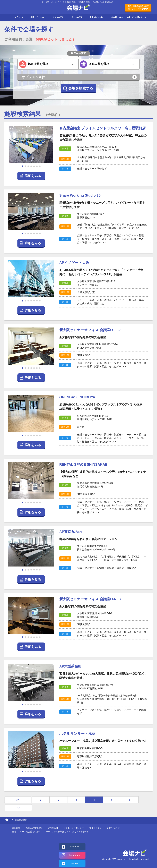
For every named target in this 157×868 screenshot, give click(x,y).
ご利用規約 (53, 828)
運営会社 (16, 828)
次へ (18, 808)
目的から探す (77, 17)
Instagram (75, 855)
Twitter (75, 863)
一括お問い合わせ (117, 17)
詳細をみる (33, 176)
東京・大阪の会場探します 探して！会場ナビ (67, 832)
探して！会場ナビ (138, 8)
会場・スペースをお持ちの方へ (26, 832)
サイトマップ (96, 828)
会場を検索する (81, 88)
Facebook (74, 847)
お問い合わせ (113, 828)
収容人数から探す (97, 17)
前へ (18, 800)
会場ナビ (79, 7)
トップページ (18, 17)
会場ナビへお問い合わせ (137, 17)
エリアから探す (57, 17)
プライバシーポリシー (74, 828)
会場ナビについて (38, 17)
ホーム (7, 820)
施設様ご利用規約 (34, 828)
